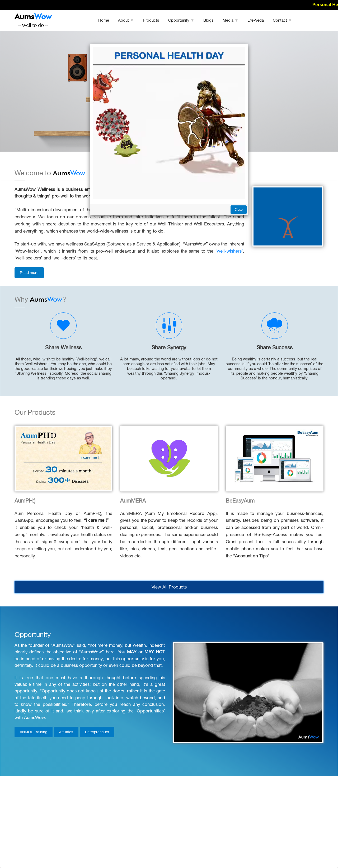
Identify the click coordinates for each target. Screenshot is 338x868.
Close (239, 210)
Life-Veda (256, 20)
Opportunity (181, 20)
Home (104, 20)
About (126, 20)
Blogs (208, 20)
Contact (282, 20)
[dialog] (169, 434)
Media (231, 20)
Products (151, 20)
